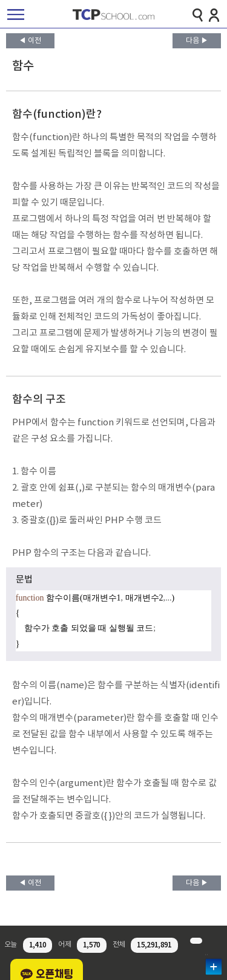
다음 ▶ (197, 41)
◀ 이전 (30, 41)
